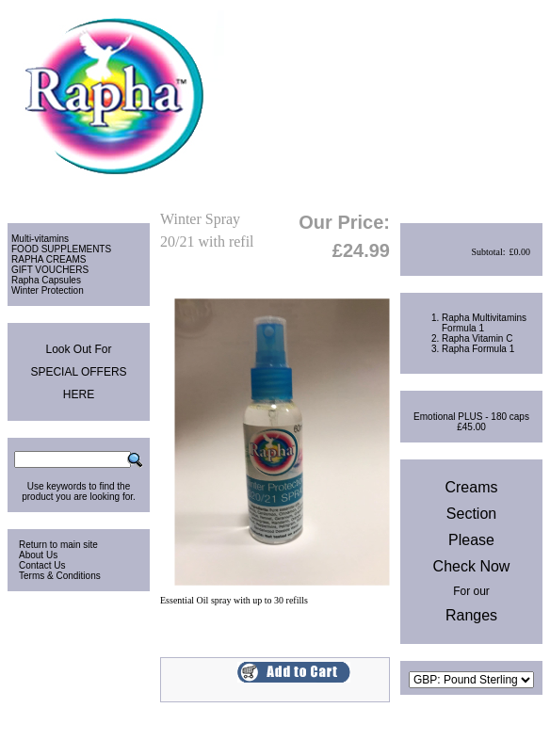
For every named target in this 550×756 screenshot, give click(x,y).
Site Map (524, 733)
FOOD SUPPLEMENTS (61, 249)
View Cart (464, 196)
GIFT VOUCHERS (50, 270)
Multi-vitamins (40, 239)
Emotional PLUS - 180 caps (471, 417)
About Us (38, 555)
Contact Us (42, 565)
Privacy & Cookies (456, 733)
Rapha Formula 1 (478, 349)
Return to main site (58, 545)
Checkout (520, 196)
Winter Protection (48, 290)
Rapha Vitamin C (477, 338)
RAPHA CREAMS (49, 259)
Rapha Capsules (46, 280)
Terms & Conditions (60, 576)
